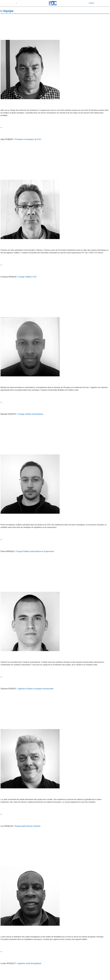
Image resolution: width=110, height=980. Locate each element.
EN (93, 3)
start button (5, 5)
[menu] (16, 3)
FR (90, 3)
